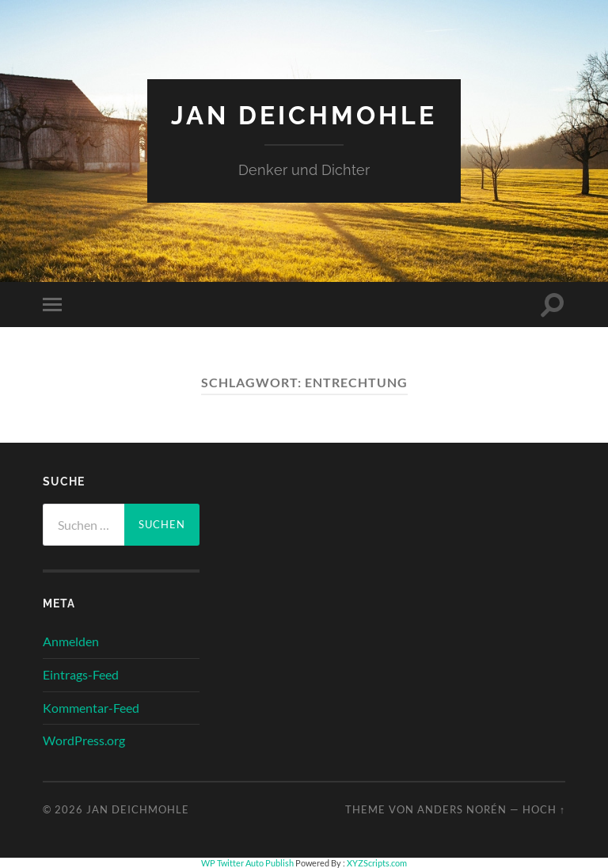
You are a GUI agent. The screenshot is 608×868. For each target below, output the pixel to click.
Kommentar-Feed (91, 708)
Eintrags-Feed (81, 674)
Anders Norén (462, 809)
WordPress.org (84, 740)
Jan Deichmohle (304, 115)
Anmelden (71, 641)
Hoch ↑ (544, 809)
